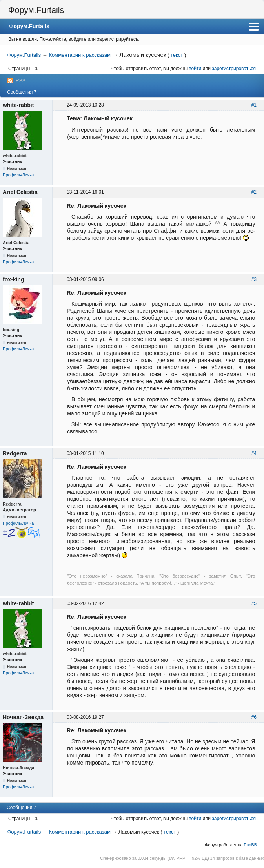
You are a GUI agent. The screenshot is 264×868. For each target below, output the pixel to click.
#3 (254, 279)
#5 (254, 603)
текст (177, 55)
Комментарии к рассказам (79, 55)
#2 (254, 192)
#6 (254, 717)
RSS (21, 81)
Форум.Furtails (36, 10)
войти (195, 69)
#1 (254, 105)
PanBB (250, 845)
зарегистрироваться (234, 69)
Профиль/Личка (18, 175)
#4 (254, 453)
